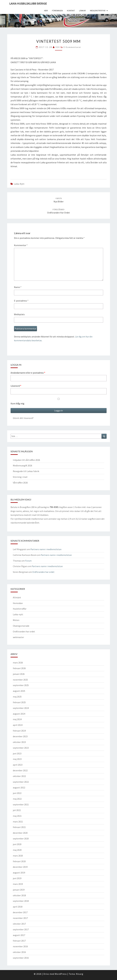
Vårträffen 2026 (20, 483)
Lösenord (16, 386)
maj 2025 (17, 697)
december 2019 (20, 867)
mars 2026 (18, 663)
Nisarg (80, 974)
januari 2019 (19, 890)
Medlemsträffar (98, 11)
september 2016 (21, 958)
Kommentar (21, 245)
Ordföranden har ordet (43, 572)
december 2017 (20, 912)
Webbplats (19, 314)
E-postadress (21, 301)
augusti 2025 (19, 691)
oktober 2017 (19, 924)
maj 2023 (17, 759)
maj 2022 (17, 799)
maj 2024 (17, 719)
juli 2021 (17, 810)
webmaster (18, 637)
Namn (18, 287)
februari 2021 (19, 827)
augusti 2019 (19, 873)
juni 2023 (17, 753)
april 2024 (18, 725)
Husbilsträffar (20, 609)
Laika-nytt (19, 184)
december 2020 (20, 833)
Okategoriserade (21, 626)
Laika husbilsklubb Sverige (28, 3)
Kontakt (71, 11)
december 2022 (20, 770)
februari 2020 (19, 861)
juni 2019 (17, 878)
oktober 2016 (19, 952)
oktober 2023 (19, 742)
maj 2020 (17, 850)
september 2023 (21, 748)
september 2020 (21, 839)
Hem (46, 11)
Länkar (82, 11)
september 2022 (21, 782)
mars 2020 (18, 856)
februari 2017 (19, 941)
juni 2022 (17, 793)
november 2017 (20, 918)
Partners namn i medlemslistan (46, 549)
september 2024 (21, 708)
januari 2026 (19, 674)
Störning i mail (20, 477)
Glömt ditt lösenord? (23, 418)
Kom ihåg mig (59, 401)
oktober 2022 (19, 776)
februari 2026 (19, 668)
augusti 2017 (19, 935)
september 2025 (21, 685)
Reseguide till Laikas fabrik (26, 471)
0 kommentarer (72, 47)
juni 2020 (17, 844)
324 (58, 47)
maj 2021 (17, 816)
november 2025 (20, 680)
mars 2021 (18, 822)
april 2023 (18, 765)
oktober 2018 (19, 895)
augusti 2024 (19, 714)
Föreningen (57, 11)
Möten (16, 620)
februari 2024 (19, 731)
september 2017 (21, 929)
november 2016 (20, 946)
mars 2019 (18, 884)
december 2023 (20, 736)
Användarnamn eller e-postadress (28, 373)
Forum (28, 561)
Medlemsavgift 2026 (22, 465)
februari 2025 (19, 702)
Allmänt (17, 597)
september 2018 (21, 901)
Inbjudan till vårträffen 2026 (26, 460)
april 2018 (18, 907)
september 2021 (21, 804)
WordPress (61, 974)
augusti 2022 (19, 788)
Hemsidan (18, 603)
